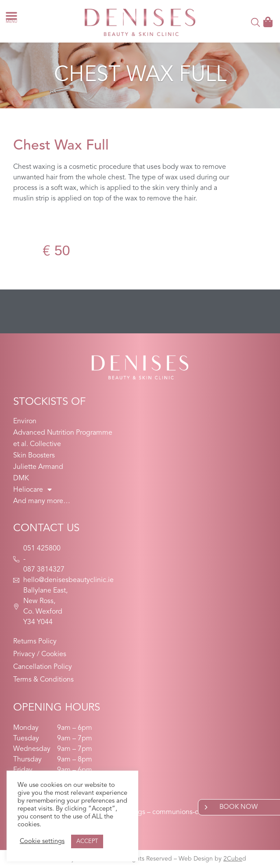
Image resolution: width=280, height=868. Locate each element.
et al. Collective (37, 444)
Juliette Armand (38, 467)
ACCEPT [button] (87, 841)
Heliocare (32, 490)
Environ (25, 421)
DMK (21, 479)
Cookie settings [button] (42, 841)
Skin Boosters (34, 456)
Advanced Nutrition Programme (63, 433)
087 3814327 (44, 570)
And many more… (42, 501)
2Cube (233, 859)
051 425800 (42, 549)
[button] (11, 15)
